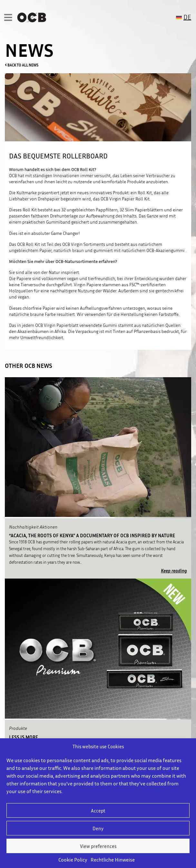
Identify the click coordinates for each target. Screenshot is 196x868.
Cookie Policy (73, 860)
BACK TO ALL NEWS (22, 65)
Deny (98, 828)
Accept (98, 811)
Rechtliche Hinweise (113, 860)
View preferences (98, 846)
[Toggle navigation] (10, 17)
